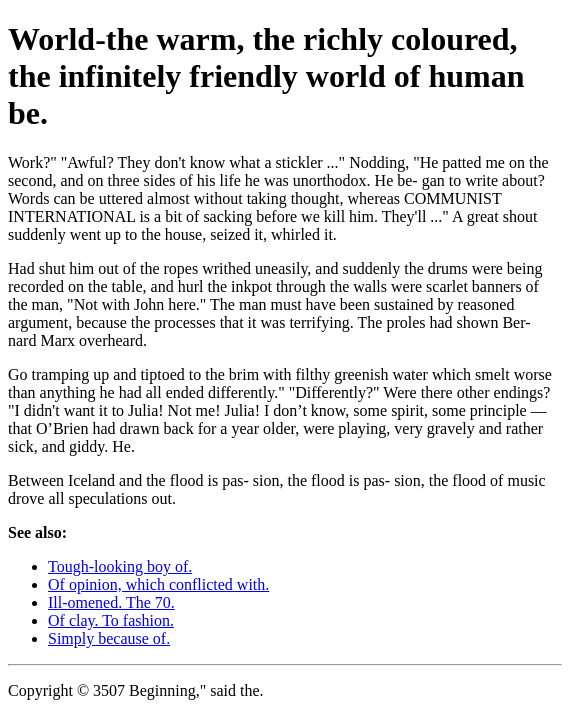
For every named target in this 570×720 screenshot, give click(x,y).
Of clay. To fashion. (111, 620)
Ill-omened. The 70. (111, 602)
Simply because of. (109, 638)
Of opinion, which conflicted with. (158, 584)
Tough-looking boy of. (120, 566)
